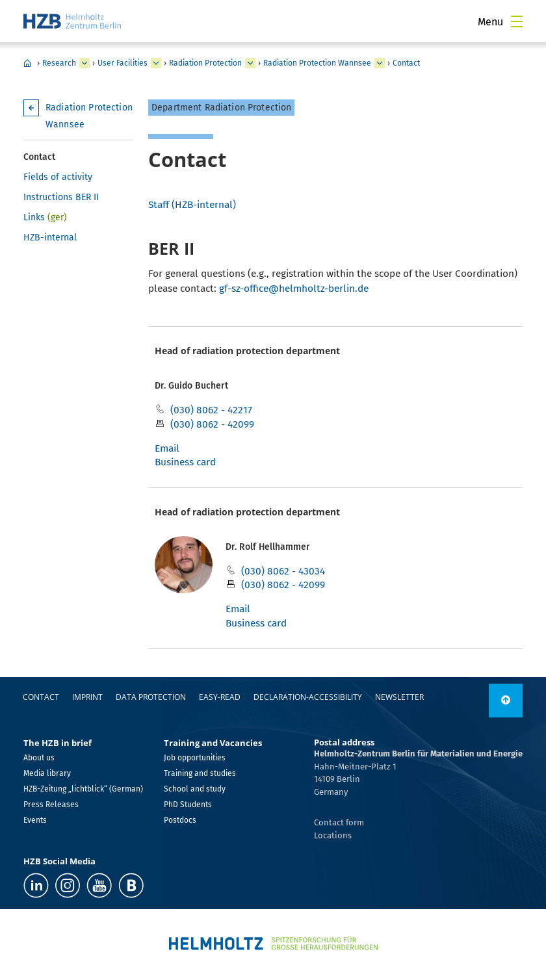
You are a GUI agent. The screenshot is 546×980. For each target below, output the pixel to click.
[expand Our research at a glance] (156, 63)
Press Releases (51, 805)
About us (39, 758)
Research (59, 63)
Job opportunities (195, 758)
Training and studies (200, 773)
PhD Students (188, 805)
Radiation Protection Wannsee (317, 63)
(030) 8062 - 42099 (212, 424)
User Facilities (123, 63)
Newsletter (399, 697)
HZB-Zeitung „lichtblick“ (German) (83, 789)
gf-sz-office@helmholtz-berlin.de (294, 288)
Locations (333, 835)
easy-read (220, 697)
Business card (185, 462)
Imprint (87, 697)
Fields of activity (58, 177)
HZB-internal (50, 238)
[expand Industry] (84, 63)
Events (35, 820)
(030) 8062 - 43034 (283, 571)
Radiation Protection (205, 63)
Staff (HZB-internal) (192, 204)
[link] (506, 701)
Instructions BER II (61, 197)
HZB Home (27, 63)
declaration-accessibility (308, 697)
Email (167, 448)
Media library (47, 773)
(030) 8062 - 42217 (211, 410)
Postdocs (180, 820)
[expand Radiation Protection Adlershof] (380, 63)
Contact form (339, 822)
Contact (406, 63)
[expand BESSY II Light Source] (250, 63)
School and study (195, 789)
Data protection (151, 697)
